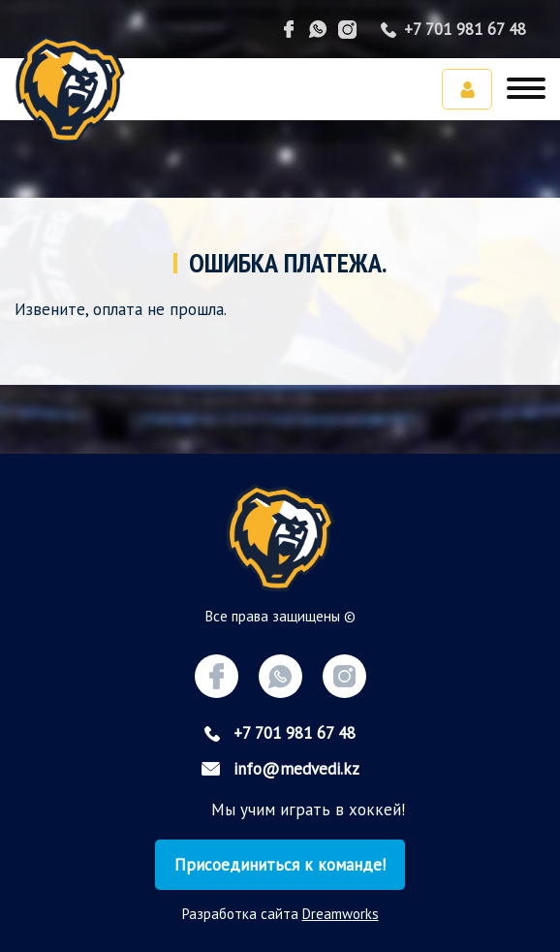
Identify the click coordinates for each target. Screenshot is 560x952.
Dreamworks (341, 914)
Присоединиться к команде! (280, 865)
